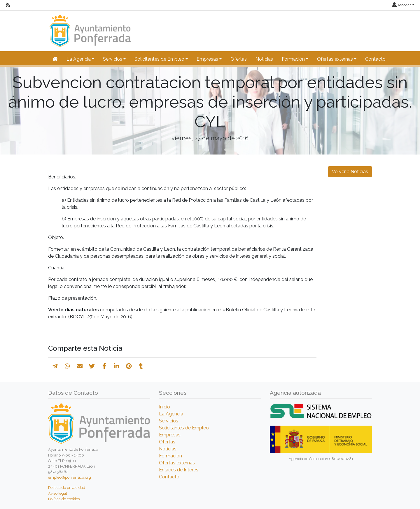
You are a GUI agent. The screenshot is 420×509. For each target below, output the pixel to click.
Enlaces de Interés (179, 470)
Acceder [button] (402, 5)
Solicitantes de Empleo (184, 428)
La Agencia (171, 414)
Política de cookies (64, 499)
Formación (170, 456)
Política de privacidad (67, 488)
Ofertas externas (177, 463)
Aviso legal (58, 493)
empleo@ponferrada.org (70, 477)
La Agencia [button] (79, 59)
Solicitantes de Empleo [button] (159, 59)
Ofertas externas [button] (335, 59)
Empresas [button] (207, 59)
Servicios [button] (113, 59)
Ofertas (239, 59)
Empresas (170, 435)
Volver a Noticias (350, 172)
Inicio (164, 407)
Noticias (264, 59)
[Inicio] (89, 28)
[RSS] (8, 5)
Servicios (169, 421)
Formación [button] (293, 59)
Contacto (375, 59)
